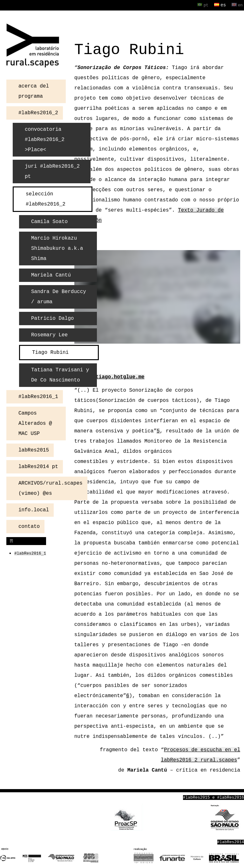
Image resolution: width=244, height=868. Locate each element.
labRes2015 (34, 450)
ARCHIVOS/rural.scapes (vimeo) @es (51, 488)
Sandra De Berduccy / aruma (62, 296)
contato (29, 526)
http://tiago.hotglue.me (109, 376)
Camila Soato (49, 221)
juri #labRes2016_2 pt (52, 171)
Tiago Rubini (50, 352)
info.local (34, 509)
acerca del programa (34, 91)
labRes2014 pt (38, 466)
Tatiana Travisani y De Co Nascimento (60, 374)
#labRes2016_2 (38, 112)
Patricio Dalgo (52, 318)
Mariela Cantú (51, 275)
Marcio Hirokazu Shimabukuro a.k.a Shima (57, 248)
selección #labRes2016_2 (46, 199)
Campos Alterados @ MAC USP (35, 423)
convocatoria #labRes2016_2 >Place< (45, 139)
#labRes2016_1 (38, 396)
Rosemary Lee (49, 334)
